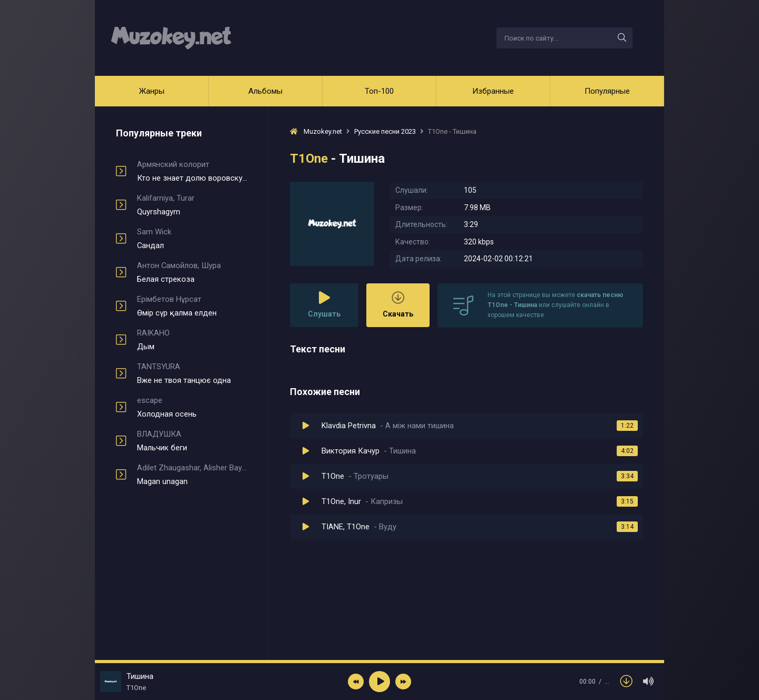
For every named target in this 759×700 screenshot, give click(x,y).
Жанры (152, 91)
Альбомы (265, 91)
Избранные (493, 91)
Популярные (607, 91)
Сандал (192, 239)
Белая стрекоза (192, 272)
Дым (192, 340)
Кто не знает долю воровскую (192, 171)
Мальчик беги (192, 441)
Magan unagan (192, 475)
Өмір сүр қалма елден (192, 306)
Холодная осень (192, 407)
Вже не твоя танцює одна (192, 373)
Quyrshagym (192, 205)
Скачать (398, 305)
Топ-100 (379, 91)
